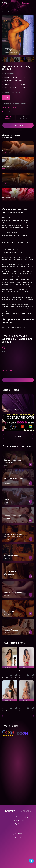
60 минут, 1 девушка (10, 107)
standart (6, 97)
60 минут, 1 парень (9, 111)
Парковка (25, 811)
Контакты (11, 811)
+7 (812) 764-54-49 (18, 820)
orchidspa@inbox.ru (18, 824)
